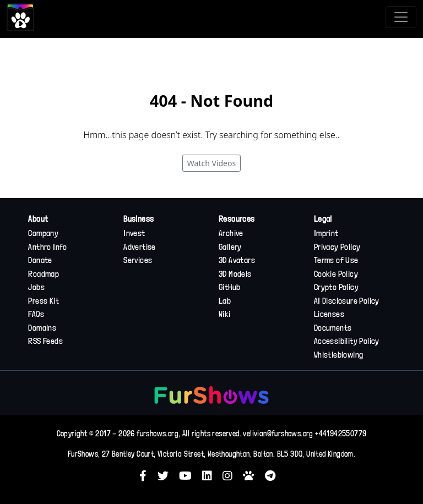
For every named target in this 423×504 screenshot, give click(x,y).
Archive (231, 233)
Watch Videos (211, 163)
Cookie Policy (336, 274)
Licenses (329, 314)
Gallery (230, 247)
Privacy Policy (337, 247)
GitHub (229, 287)
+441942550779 (341, 434)
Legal (323, 219)
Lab (225, 301)
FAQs (36, 314)
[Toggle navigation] (401, 17)
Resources (237, 219)
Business (139, 219)
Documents (333, 328)
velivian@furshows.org (278, 434)
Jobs (36, 287)
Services (138, 260)
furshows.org (158, 434)
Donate (40, 260)
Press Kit (44, 301)
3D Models (235, 274)
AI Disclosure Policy (347, 301)
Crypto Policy (336, 287)
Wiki (225, 314)
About (38, 219)
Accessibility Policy (347, 341)
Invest (134, 233)
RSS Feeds (45, 341)
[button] (147, 475)
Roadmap (44, 274)
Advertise (140, 247)
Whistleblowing (339, 355)
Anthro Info (47, 247)
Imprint (326, 233)
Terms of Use (336, 260)
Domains (42, 328)
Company (43, 233)
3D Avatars (237, 260)
